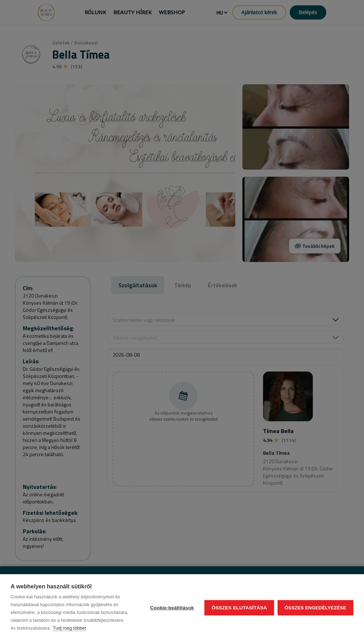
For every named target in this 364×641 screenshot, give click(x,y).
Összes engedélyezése (315, 608)
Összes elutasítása (239, 608)
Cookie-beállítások (172, 608)
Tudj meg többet (69, 628)
